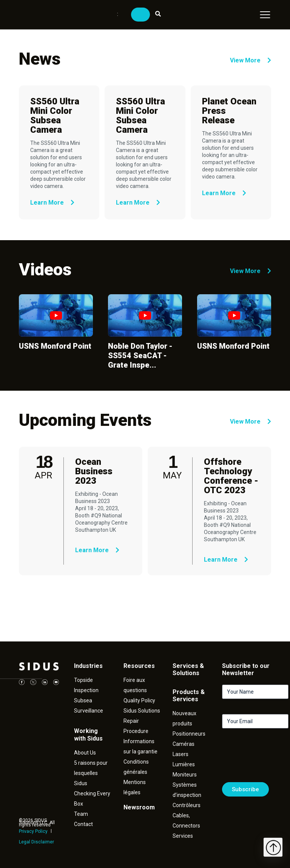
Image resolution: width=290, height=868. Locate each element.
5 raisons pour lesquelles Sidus (91, 773)
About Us (85, 753)
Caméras (184, 744)
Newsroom (139, 807)
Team (81, 814)
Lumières (184, 764)
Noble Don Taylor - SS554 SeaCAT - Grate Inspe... (140, 356)
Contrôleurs (187, 805)
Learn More (52, 203)
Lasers (180, 754)
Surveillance (89, 711)
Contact (83, 824)
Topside (83, 680)
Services (183, 836)
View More (251, 60)
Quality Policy (139, 700)
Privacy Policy (33, 831)
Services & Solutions (188, 669)
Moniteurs (185, 775)
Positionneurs (189, 734)
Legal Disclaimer (36, 842)
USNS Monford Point (55, 346)
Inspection (86, 690)
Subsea (83, 700)
